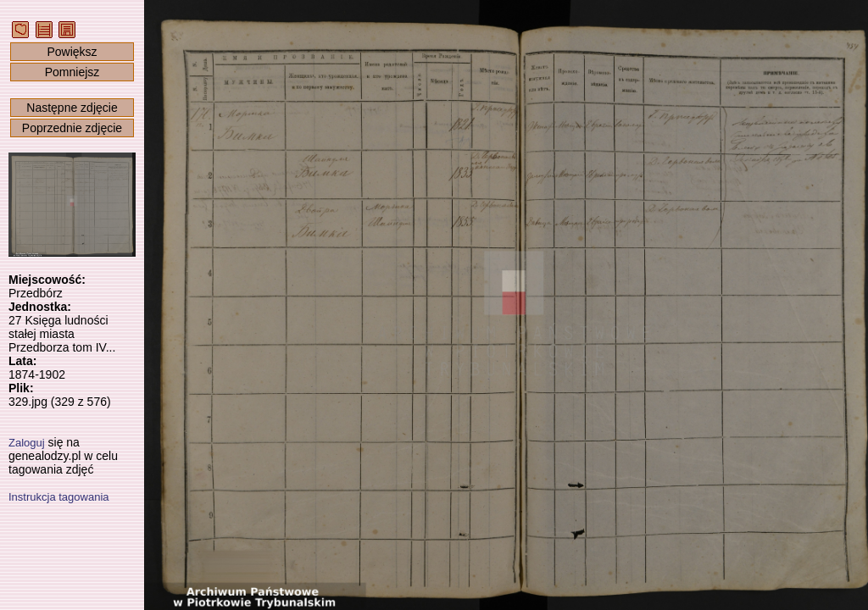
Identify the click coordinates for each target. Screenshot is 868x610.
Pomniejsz (72, 72)
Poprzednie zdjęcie (72, 128)
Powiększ (72, 52)
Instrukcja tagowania (59, 497)
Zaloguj (27, 443)
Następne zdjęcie (72, 108)
